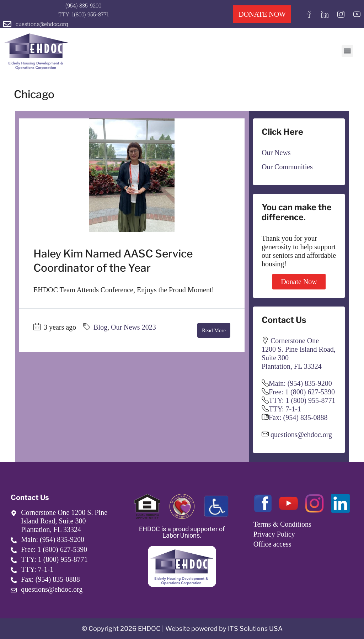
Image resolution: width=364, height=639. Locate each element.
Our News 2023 (133, 327)
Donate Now (299, 282)
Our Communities (287, 167)
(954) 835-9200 (83, 5)
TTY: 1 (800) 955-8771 (302, 400)
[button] (347, 51)
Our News (276, 153)
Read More (214, 330)
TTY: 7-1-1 (285, 409)
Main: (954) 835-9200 (300, 383)
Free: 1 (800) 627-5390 (302, 392)
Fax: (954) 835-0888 (298, 417)
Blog (100, 327)
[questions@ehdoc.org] (7, 24)
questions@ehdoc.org (42, 24)
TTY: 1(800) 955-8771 (84, 14)
